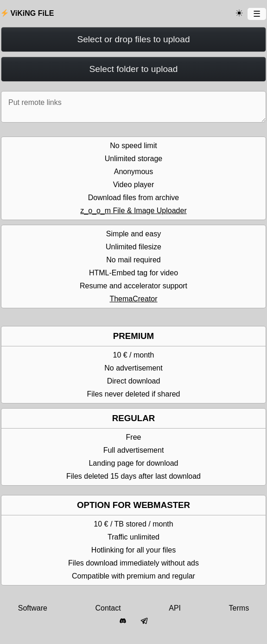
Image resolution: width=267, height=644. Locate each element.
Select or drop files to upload (133, 39)
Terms (239, 608)
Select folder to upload (134, 69)
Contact (108, 608)
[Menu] (257, 14)
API (175, 608)
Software (33, 608)
